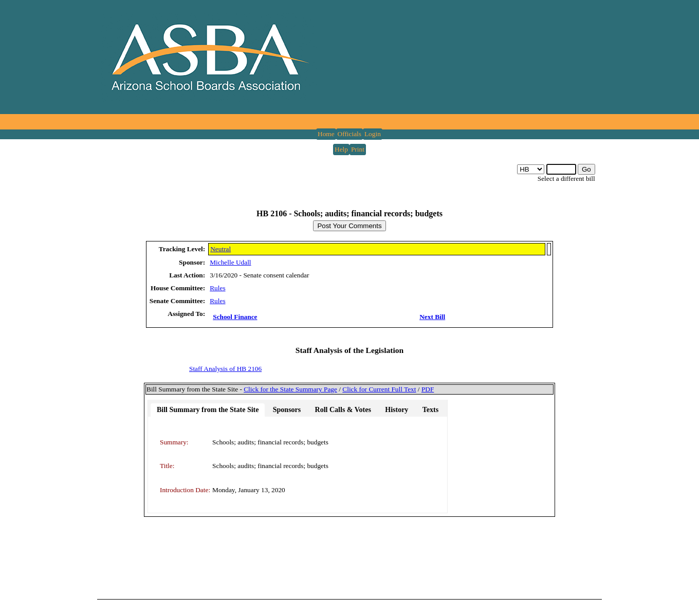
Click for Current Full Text (379, 389)
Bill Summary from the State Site (208, 410)
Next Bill (432, 317)
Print (358, 149)
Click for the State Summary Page (290, 389)
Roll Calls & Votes (343, 410)
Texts (430, 410)
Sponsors (287, 410)
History (397, 410)
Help (341, 149)
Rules (217, 288)
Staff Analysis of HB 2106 (225, 369)
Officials (349, 134)
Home (326, 134)
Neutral (220, 249)
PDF (428, 389)
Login (373, 134)
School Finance (235, 317)
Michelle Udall (230, 262)
